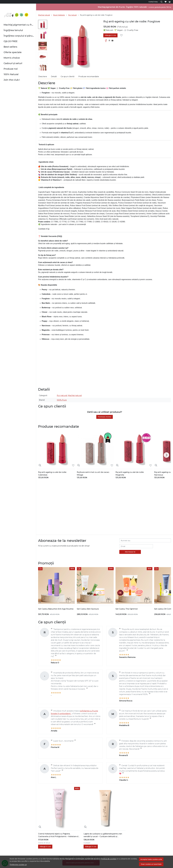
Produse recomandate (89, 77)
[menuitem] (43, 24)
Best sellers (10, 47)
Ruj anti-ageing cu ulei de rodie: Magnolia (130, 474)
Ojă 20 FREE (11, 41)
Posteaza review (105, 417)
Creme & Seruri (44, 843)
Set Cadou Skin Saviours (88, 609)
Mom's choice (12, 58)
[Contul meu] (153, 2)
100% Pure (62, 400)
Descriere (43, 77)
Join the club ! (12, 80)
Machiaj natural (44, 15)
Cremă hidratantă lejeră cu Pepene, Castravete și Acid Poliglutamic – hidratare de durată (59, 835)
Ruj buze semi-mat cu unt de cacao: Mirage (93, 474)
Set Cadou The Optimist (127, 609)
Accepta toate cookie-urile (151, 859)
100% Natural (11, 74)
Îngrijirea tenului (13, 30)
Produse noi (11, 69)
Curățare (87, 843)
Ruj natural (72, 15)
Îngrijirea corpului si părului (19, 36)
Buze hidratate (59, 15)
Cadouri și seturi (13, 63)
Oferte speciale (13, 52)
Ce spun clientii (67, 77)
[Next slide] (166, 455)
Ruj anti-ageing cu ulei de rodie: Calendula (52, 474)
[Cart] (170, 2)
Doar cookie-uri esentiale (151, 864)
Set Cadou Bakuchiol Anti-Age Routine (56, 609)
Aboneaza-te (130, 552)
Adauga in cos (110, 35)
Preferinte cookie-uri (18, 865)
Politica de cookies (109, 859)
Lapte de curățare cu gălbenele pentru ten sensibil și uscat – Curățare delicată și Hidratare (103, 835)
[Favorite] (166, 2)
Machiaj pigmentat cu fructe (19, 25)
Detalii (54, 77)
